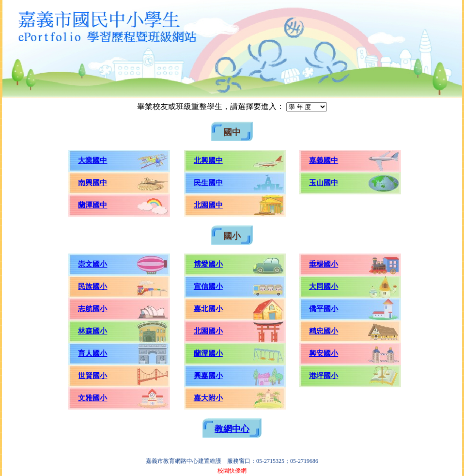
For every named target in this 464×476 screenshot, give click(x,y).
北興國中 (208, 160)
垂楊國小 (324, 264)
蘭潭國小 (208, 353)
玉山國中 (324, 183)
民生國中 (208, 183)
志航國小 (93, 309)
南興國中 (93, 183)
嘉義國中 (324, 160)
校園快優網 (232, 471)
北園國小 (208, 331)
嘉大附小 (208, 398)
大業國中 (93, 160)
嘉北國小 (208, 309)
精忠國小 (324, 331)
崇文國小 (93, 264)
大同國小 (324, 286)
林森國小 (93, 331)
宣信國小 (208, 286)
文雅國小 (93, 398)
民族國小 (93, 286)
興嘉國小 (208, 376)
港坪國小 (324, 376)
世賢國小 (93, 376)
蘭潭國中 (93, 205)
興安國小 (324, 353)
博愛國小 (208, 264)
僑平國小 (324, 309)
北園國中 (208, 205)
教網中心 (232, 429)
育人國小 (93, 353)
